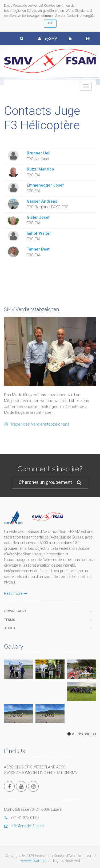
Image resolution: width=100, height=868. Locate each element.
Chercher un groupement (50, 482)
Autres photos (81, 734)
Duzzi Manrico (40, 169)
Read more (16, 593)
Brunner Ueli (39, 153)
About (10, 628)
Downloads (15, 611)
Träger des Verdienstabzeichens (37, 424)
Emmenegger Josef (45, 185)
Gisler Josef (38, 217)
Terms (10, 620)
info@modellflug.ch (24, 826)
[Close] (91, 16)
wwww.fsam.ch (33, 861)
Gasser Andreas (42, 201)
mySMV (48, 39)
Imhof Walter (39, 233)
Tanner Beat (38, 249)
